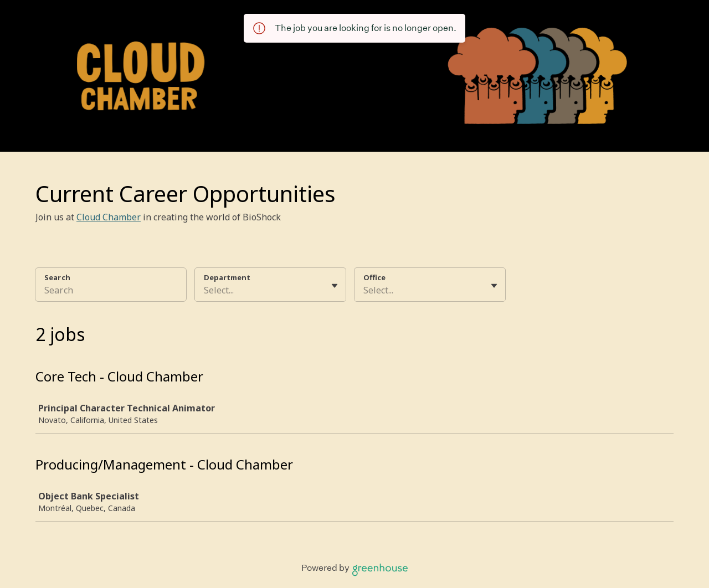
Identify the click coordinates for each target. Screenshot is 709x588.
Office (374, 277)
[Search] (111, 292)
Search (57, 277)
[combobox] (205, 290)
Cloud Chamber (109, 217)
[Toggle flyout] (335, 286)
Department (227, 277)
